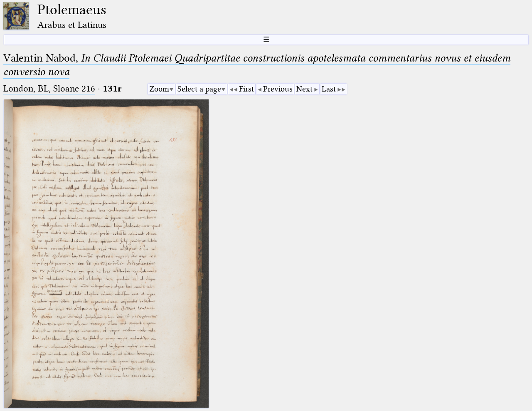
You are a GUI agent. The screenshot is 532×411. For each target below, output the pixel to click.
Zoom (159, 89)
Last (329, 89)
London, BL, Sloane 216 (49, 88)
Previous (278, 89)
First (246, 89)
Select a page (199, 89)
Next (304, 89)
